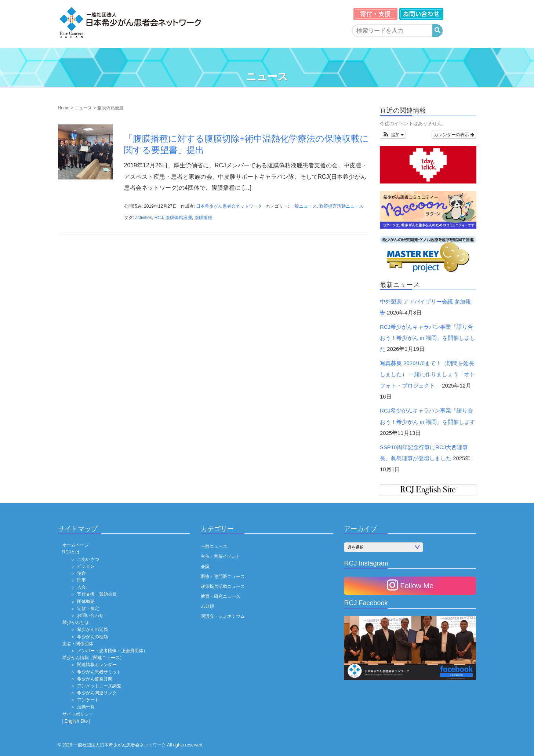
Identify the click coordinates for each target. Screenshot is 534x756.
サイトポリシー (78, 714)
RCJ (159, 218)
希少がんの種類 (92, 637)
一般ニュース (304, 206)
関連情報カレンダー (97, 665)
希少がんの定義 (92, 629)
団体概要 (86, 601)
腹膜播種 (203, 218)
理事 (81, 580)
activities (144, 218)
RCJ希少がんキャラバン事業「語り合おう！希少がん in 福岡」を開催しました (428, 338)
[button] (393, 135)
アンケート (88, 700)
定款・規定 (88, 608)
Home (64, 108)
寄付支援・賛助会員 (97, 594)
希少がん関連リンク (97, 693)
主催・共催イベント (221, 556)
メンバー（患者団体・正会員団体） (112, 651)
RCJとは (71, 552)
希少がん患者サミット (99, 672)
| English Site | (76, 721)
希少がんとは (76, 622)
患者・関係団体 (78, 644)
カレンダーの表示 (454, 135)
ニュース (83, 108)
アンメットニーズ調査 (99, 686)
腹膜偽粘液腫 (179, 218)
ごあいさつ (88, 559)
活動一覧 (86, 707)
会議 (205, 567)
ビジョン (86, 566)
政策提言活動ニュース (341, 206)
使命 (81, 573)
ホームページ (76, 545)
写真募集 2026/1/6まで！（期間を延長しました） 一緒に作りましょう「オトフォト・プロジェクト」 (427, 375)
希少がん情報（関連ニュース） (93, 658)
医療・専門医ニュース (223, 577)
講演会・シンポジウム (223, 616)
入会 (81, 587)
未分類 (207, 606)
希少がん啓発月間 (95, 679)
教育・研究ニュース (221, 596)
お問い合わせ (90, 615)
